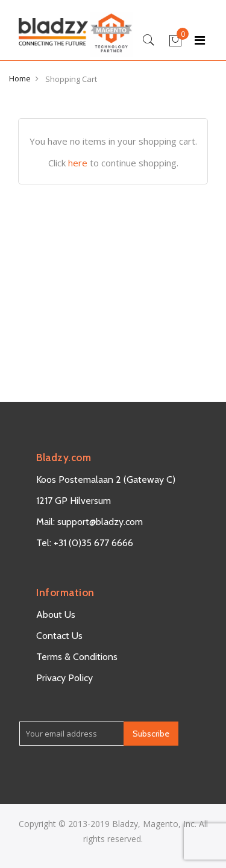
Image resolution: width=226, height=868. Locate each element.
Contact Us (59, 636)
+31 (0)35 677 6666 (93, 543)
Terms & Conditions (77, 657)
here (78, 163)
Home (20, 78)
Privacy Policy (64, 678)
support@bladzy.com (100, 522)
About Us (56, 615)
